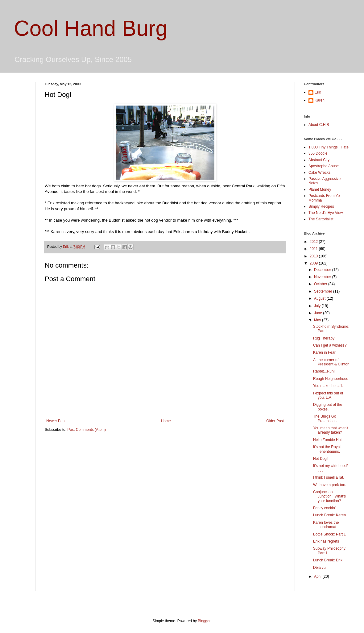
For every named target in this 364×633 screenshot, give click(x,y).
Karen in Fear (324, 352)
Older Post (275, 421)
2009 (314, 263)
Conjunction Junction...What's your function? (329, 496)
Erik (318, 92)
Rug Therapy (324, 338)
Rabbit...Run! (324, 371)
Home (166, 421)
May (318, 320)
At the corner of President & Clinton (331, 362)
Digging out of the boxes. (328, 407)
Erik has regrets (326, 541)
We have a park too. (330, 485)
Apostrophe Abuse (324, 166)
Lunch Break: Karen (329, 515)
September (324, 291)
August (320, 298)
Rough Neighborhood (331, 379)
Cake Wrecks (319, 173)
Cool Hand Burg (91, 28)
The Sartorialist (321, 219)
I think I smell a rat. (329, 477)
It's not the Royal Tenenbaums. (327, 449)
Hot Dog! (320, 459)
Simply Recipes (321, 206)
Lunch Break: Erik (328, 560)
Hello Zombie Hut (327, 440)
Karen (320, 100)
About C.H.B (319, 125)
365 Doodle (318, 153)
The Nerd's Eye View (326, 213)
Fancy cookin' (324, 508)
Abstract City (319, 160)
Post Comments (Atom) (87, 430)
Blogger (204, 621)
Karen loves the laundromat (326, 525)
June (318, 313)
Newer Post (56, 421)
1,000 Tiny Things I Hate (329, 147)
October (321, 284)
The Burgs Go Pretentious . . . (328, 419)
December (323, 270)
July (318, 306)
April (318, 577)
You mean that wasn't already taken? (331, 430)
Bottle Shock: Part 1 (329, 534)
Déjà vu (319, 568)
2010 (314, 256)
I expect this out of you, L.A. (328, 395)
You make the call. (328, 386)
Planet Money (320, 189)
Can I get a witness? (330, 345)
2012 (314, 242)
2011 (314, 249)
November (323, 277)
